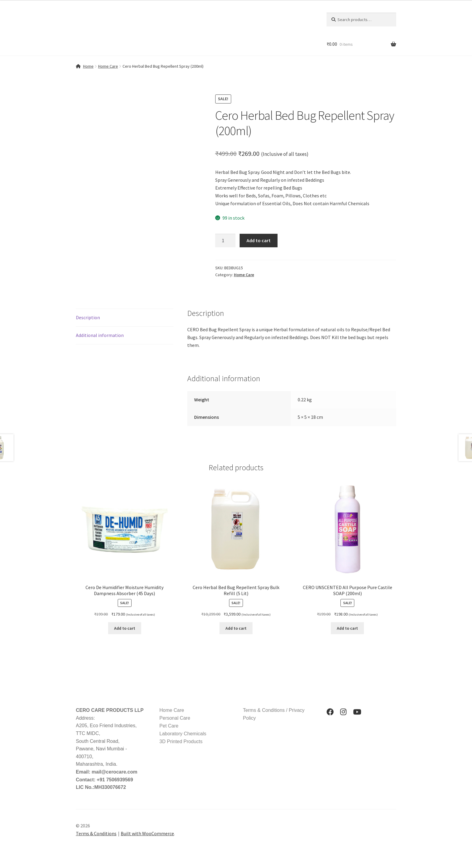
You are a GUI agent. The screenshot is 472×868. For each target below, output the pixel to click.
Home (88, 66)
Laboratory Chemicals (183, 734)
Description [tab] (88, 317)
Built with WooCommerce (147, 833)
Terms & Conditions (96, 833)
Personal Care (175, 718)
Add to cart (259, 240)
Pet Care (169, 726)
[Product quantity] (225, 241)
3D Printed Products (181, 741)
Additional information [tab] (100, 335)
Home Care (108, 66)
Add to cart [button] (125, 628)
